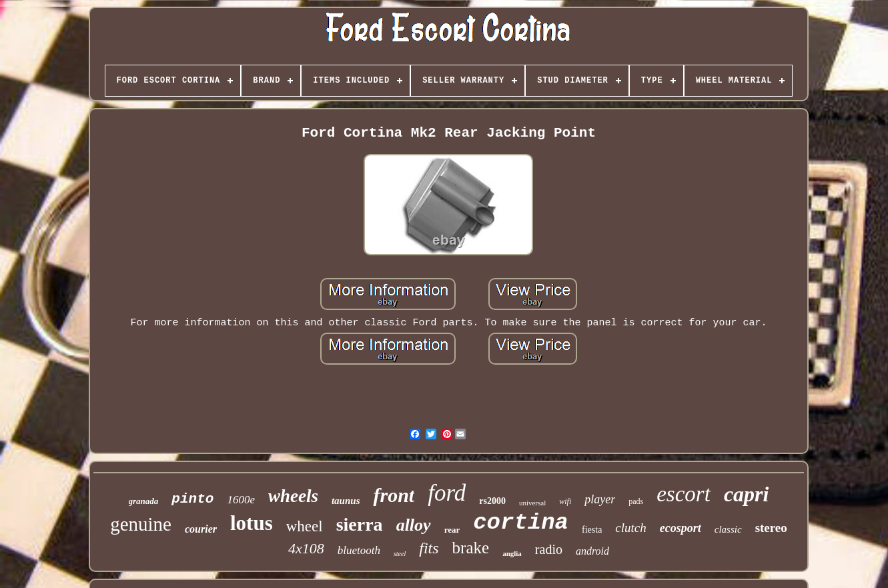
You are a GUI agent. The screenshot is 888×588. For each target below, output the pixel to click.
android (592, 551)
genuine (141, 524)
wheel (305, 526)
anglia (512, 553)
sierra (360, 524)
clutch (630, 528)
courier (201, 529)
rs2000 (492, 501)
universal (532, 503)
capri (747, 494)
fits (429, 548)
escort (684, 494)
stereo (771, 528)
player (600, 499)
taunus (346, 501)
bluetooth (359, 550)
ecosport (681, 528)
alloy (414, 525)
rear (452, 530)
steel (400, 554)
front (394, 495)
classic (728, 529)
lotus (252, 523)
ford (447, 493)
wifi (565, 501)
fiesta (592, 530)
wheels (293, 496)
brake (471, 548)
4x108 (306, 548)
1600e (241, 500)
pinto (192, 499)
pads (636, 501)
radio (549, 549)
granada (144, 501)
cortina (521, 523)
